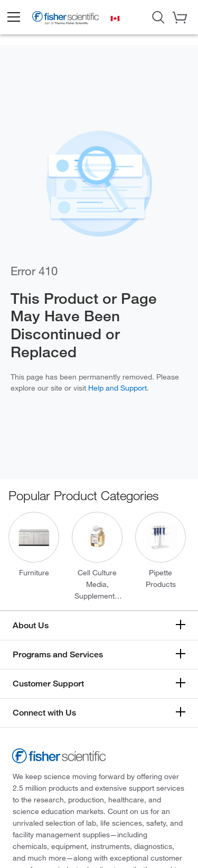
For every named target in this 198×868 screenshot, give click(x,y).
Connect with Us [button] (44, 713)
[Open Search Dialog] (158, 16)
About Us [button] (31, 625)
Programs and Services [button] (58, 654)
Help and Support (117, 388)
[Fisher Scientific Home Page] (65, 20)
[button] (13, 17)
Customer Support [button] (48, 684)
